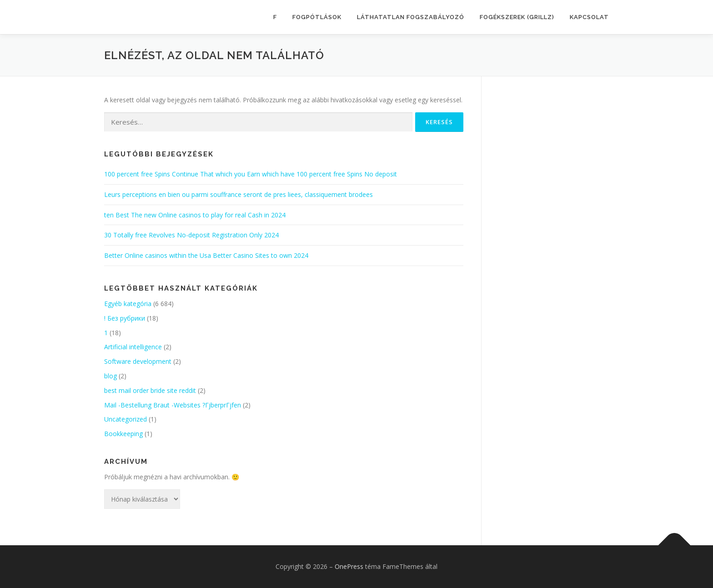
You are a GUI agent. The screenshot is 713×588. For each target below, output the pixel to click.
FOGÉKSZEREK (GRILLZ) (517, 17)
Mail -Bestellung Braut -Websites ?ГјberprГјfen (173, 405)
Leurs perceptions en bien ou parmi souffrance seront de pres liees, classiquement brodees (239, 194)
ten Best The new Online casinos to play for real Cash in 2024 (195, 215)
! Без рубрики (125, 318)
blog (110, 376)
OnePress (349, 566)
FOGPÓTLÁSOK (317, 17)
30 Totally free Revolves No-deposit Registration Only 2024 (191, 235)
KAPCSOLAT (589, 17)
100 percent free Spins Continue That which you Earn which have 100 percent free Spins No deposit (251, 174)
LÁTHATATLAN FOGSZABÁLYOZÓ (411, 17)
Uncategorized (126, 419)
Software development (138, 361)
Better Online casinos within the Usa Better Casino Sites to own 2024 (206, 255)
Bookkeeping (123, 434)
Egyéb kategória (128, 304)
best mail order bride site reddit (150, 390)
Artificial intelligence (133, 347)
